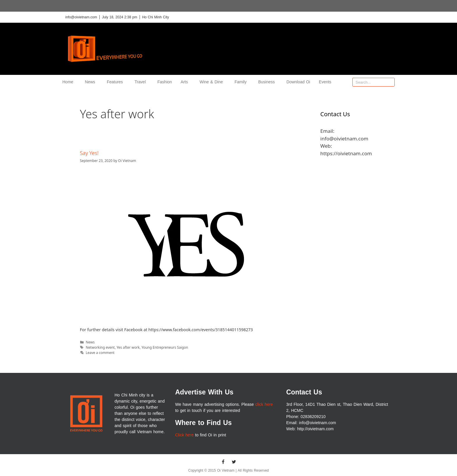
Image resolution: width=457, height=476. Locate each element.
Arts (186, 82)
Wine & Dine (213, 82)
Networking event (100, 347)
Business (268, 82)
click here (264, 404)
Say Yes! (89, 153)
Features (116, 82)
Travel (142, 82)
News (91, 82)
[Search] (390, 82)
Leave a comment (100, 352)
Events (325, 82)
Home (69, 82)
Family (242, 82)
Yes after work (128, 347)
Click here (184, 435)
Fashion (165, 82)
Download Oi (298, 82)
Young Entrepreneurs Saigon (165, 347)
